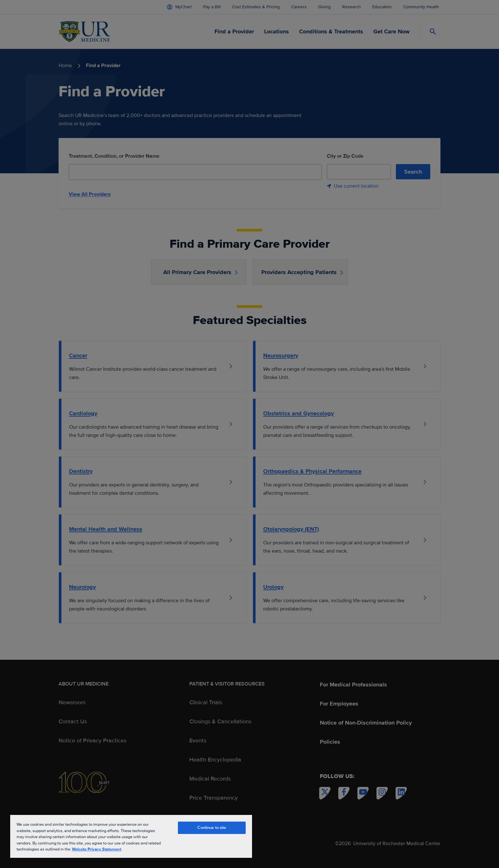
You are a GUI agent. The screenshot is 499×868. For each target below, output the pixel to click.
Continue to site (212, 828)
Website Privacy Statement (97, 849)
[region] (131, 836)
